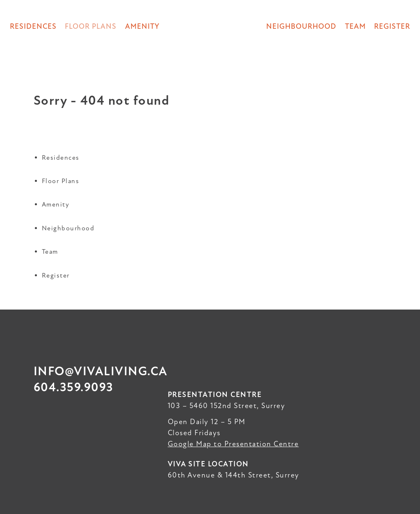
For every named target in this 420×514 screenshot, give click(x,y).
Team (355, 26)
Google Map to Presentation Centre (233, 444)
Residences (33, 26)
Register (392, 26)
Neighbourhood (301, 26)
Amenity (142, 26)
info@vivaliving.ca (101, 371)
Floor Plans (61, 181)
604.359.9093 (74, 387)
